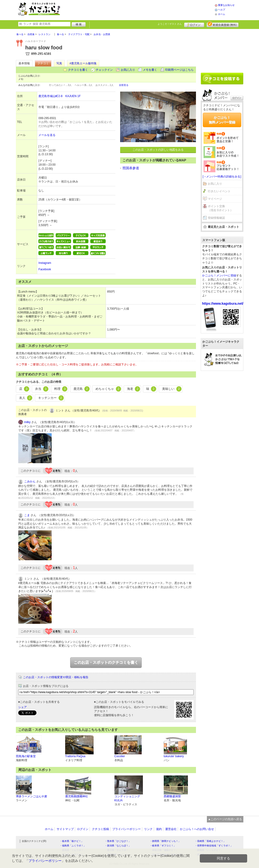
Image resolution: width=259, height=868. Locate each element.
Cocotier (120, 756)
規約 (159, 829)
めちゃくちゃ (108, 389)
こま (27, 515)
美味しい (172, 389)
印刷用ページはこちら (179, 70)
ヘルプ (222, 10)
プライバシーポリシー (127, 829)
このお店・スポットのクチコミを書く (106, 662)
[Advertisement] (142, 9)
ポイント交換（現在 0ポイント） (220, 208)
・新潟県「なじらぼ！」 (118, 846)
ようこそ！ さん (170, 24)
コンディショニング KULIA (127, 798)
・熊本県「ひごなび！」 (118, 841)
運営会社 (171, 829)
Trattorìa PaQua (75, 756)
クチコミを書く (78, 70)
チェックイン (104, 70)
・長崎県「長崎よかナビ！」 (210, 841)
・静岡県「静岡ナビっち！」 (165, 841)
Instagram (45, 263)
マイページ (215, 199)
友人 (26, 398)
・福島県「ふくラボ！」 (73, 846)
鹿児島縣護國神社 (77, 796)
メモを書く (150, 70)
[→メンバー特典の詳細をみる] (222, 177)
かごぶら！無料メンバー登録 (222, 120)
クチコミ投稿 (100, 829)
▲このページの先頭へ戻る (225, 819)
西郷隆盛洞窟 (172, 796)
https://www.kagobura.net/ (223, 303)
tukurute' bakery (174, 756)
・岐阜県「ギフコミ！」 (163, 846)
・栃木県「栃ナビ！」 (72, 841)
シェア (23, 707)
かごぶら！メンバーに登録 (219, 275)
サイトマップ (65, 829)
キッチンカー (51, 398)
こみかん (30, 481)
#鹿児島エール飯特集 (83, 63)
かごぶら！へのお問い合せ (197, 829)
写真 (59, 63)
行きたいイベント (219, 191)
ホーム (222, 14)
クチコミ (43, 63)
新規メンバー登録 (223, 24)
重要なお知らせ (226, 5)
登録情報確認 (216, 218)
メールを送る (47, 135)
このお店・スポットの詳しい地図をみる (158, 150)
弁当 (42, 389)
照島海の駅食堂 (26, 756)
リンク (148, 829)
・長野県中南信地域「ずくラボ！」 (214, 846)
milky (27, 422)
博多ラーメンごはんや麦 (32, 796)
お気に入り (128, 70)
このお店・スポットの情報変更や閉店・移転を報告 (56, 677)
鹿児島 (82, 389)
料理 (61, 389)
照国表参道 (131, 168)
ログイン (194, 24)
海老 (134, 389)
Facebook (45, 269)
